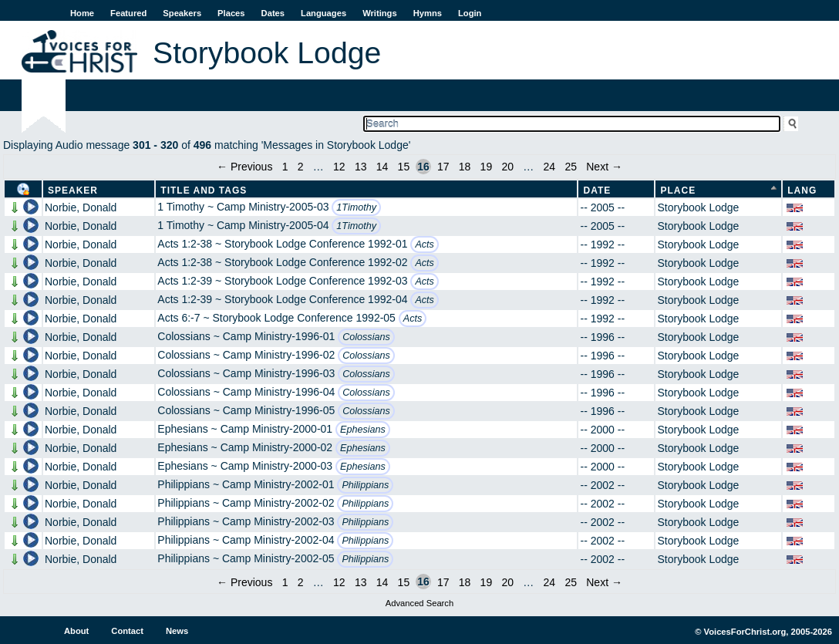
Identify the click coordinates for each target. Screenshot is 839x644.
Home (82, 13)
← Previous (244, 167)
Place (678, 191)
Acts (425, 244)
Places (231, 13)
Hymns (428, 13)
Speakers (182, 13)
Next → (604, 167)
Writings (380, 13)
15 (404, 167)
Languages (323, 13)
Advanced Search (419, 603)
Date (597, 191)
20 (507, 167)
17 (443, 167)
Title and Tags (204, 191)
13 (361, 167)
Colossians (366, 337)
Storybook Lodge (698, 207)
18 (465, 167)
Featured (128, 13)
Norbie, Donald (81, 207)
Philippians (365, 485)
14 (382, 167)
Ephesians (363, 430)
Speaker (73, 191)
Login (470, 13)
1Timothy (356, 207)
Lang (802, 191)
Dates (273, 13)
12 (339, 167)
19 (487, 167)
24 (550, 167)
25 (571, 167)
